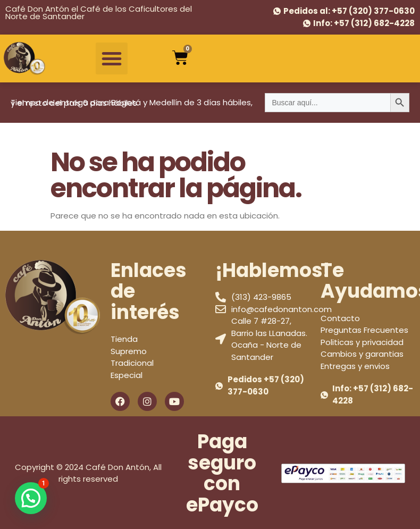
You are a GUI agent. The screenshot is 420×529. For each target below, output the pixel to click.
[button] (112, 58)
